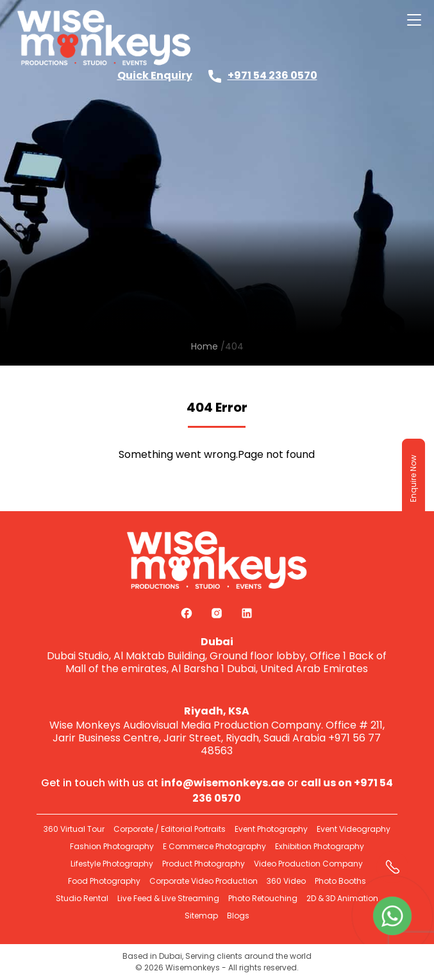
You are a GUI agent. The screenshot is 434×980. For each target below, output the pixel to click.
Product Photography (204, 864)
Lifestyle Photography (112, 864)
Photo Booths (340, 881)
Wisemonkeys (193, 967)
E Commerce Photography (214, 846)
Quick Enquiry (155, 75)
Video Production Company (308, 864)
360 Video (286, 881)
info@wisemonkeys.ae (223, 783)
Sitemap (201, 916)
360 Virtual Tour (74, 829)
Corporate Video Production (204, 881)
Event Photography (271, 829)
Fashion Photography (112, 846)
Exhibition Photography (320, 846)
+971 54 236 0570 (272, 75)
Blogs (238, 916)
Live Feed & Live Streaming (168, 898)
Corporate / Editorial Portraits (170, 829)
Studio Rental (82, 898)
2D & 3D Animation (342, 898)
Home (204, 346)
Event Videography (354, 829)
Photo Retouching (263, 898)
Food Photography (104, 881)
